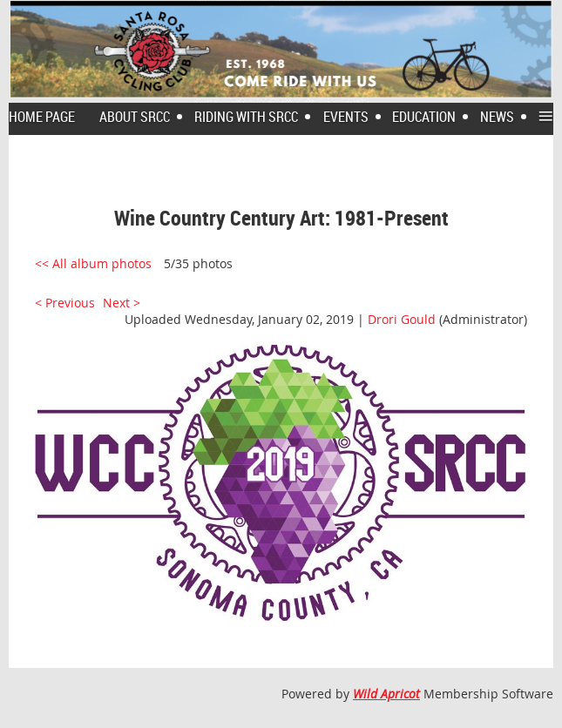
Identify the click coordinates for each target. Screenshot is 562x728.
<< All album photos (93, 263)
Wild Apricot (386, 694)
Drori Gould (402, 319)
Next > (122, 303)
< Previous (65, 303)
